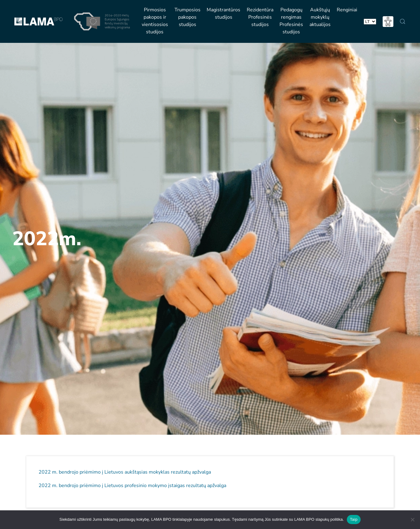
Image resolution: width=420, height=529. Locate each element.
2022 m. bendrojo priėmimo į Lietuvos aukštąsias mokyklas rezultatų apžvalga (125, 472)
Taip (354, 519)
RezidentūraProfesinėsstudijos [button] (260, 17)
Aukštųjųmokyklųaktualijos (320, 17)
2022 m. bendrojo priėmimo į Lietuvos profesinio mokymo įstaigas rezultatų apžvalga (132, 486)
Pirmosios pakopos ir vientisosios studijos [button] (155, 21)
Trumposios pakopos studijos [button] (187, 17)
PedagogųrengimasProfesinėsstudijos (291, 21)
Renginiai (347, 10)
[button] (403, 21)
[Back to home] (38, 21)
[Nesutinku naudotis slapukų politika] (412, 520)
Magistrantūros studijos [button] (223, 13)
